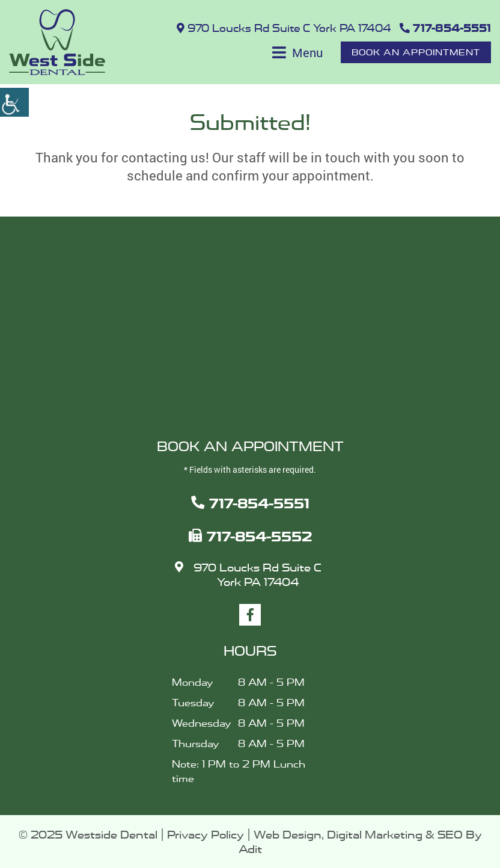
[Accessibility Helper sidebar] (14, 102)
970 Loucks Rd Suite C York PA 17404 (284, 28)
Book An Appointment (416, 52)
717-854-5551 (445, 28)
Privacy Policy (206, 834)
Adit (250, 849)
